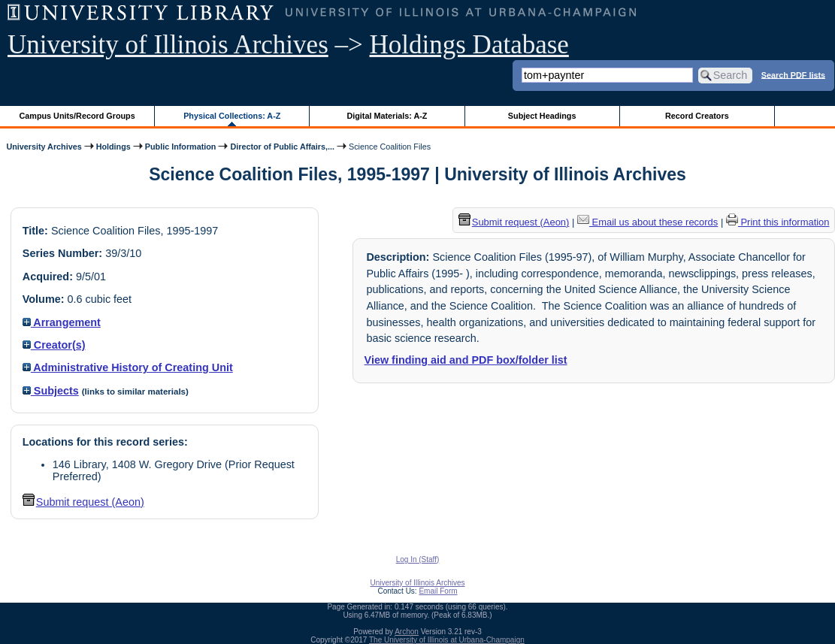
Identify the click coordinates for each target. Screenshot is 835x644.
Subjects (51, 391)
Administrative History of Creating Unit (128, 367)
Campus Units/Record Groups (77, 116)
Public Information (181, 147)
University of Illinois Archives (168, 45)
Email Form (438, 591)
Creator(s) (54, 345)
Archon (407, 632)
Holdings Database (469, 45)
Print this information (778, 222)
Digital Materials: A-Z (387, 116)
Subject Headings (542, 116)
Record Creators (697, 116)
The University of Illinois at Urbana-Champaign (447, 640)
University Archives (44, 147)
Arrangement (62, 322)
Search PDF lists (793, 74)
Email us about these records (647, 222)
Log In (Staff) (418, 559)
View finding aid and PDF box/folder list (466, 360)
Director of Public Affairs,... (282, 147)
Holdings (113, 147)
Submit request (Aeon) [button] (83, 502)
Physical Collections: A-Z (232, 116)
